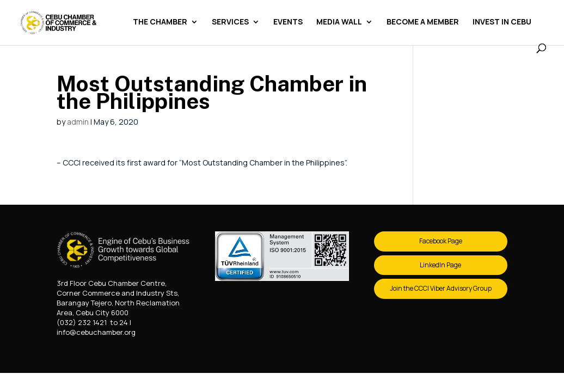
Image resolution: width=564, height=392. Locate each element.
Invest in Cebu (502, 22)
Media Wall (339, 22)
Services (230, 22)
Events (288, 22)
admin (78, 122)
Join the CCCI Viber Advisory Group (441, 288)
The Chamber (160, 22)
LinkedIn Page (440, 265)
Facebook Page (441, 241)
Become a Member (423, 22)
